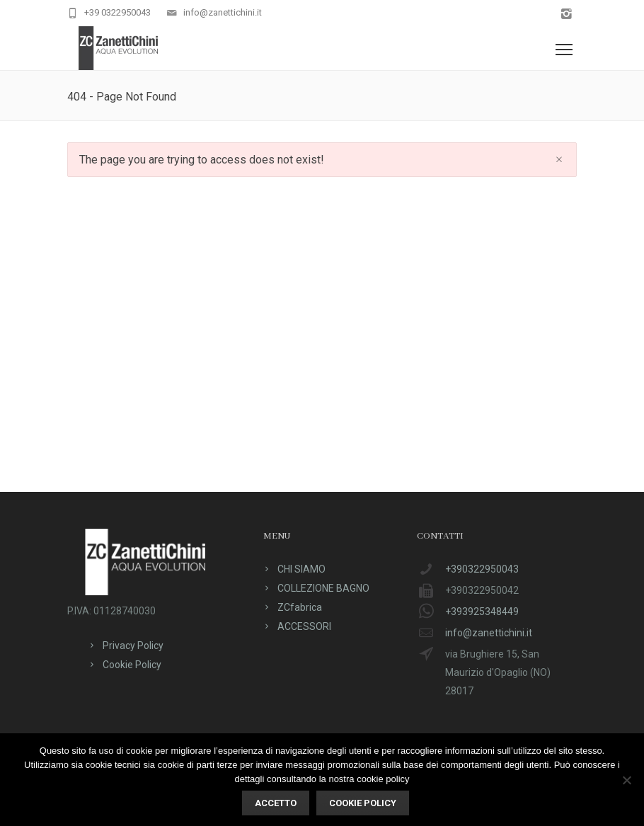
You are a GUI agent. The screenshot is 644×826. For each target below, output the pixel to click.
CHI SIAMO (301, 569)
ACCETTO (276, 803)
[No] (626, 780)
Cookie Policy (132, 665)
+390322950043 (482, 569)
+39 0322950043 (117, 12)
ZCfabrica (300, 607)
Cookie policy (363, 803)
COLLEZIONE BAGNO (323, 588)
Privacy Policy (133, 646)
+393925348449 (482, 612)
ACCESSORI (304, 626)
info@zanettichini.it (223, 12)
